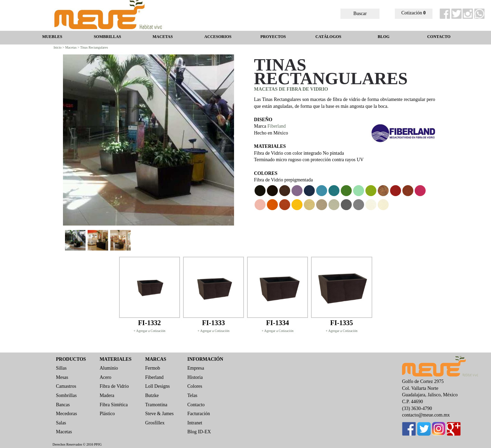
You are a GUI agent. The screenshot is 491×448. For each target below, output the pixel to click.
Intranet (195, 423)
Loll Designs (157, 386)
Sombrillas (67, 395)
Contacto (196, 405)
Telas (192, 395)
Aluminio (109, 368)
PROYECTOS (273, 37)
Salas (61, 423)
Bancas (63, 405)
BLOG (384, 37)
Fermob (153, 368)
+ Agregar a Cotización (149, 331)
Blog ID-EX (199, 432)
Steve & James (159, 414)
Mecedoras (67, 414)
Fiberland (276, 126)
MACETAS (163, 37)
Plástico (107, 414)
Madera (107, 395)
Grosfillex (155, 423)
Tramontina (156, 405)
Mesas (62, 377)
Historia (195, 377)
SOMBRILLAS (107, 37)
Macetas (64, 432)
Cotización (414, 13)
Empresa (196, 368)
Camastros (66, 386)
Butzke (152, 395)
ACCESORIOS (218, 37)
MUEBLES (52, 37)
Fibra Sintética (114, 405)
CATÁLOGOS (328, 37)
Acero (105, 377)
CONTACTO (439, 37)
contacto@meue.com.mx (426, 415)
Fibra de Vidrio (114, 386)
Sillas (61, 368)
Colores (195, 386)
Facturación (198, 414)
